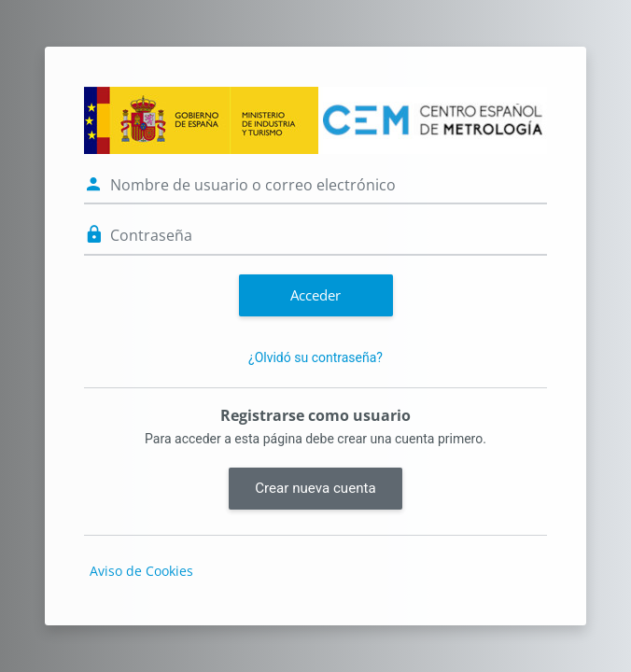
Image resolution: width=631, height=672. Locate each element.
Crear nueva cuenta (315, 488)
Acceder (315, 295)
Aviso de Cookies (141, 571)
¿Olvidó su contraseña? (315, 357)
